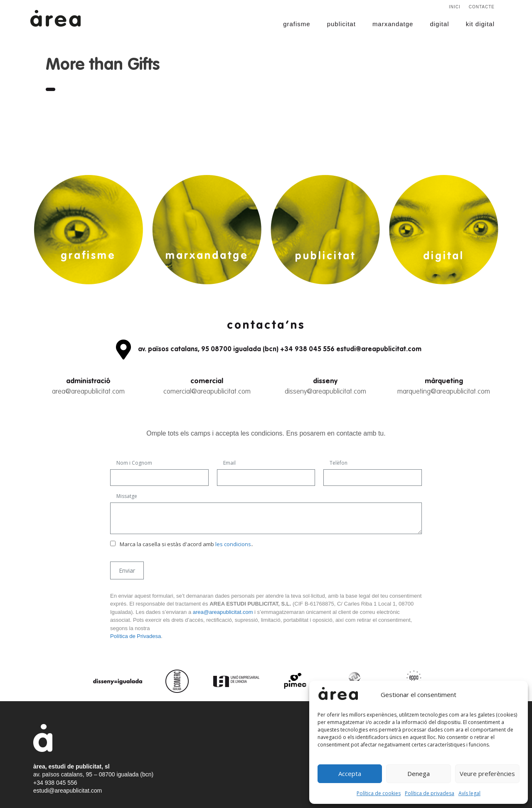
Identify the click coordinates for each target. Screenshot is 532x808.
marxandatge (393, 24)
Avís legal (469, 793)
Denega (419, 774)
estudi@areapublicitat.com (68, 791)
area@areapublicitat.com (88, 392)
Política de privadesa (430, 793)
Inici (455, 7)
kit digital (480, 24)
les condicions (233, 544)
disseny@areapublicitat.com (325, 392)
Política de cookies (379, 793)
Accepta (350, 774)
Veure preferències (487, 774)
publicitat (341, 24)
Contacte (482, 7)
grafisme (297, 24)
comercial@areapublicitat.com (207, 392)
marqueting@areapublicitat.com (444, 392)
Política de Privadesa (135, 636)
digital (439, 24)
